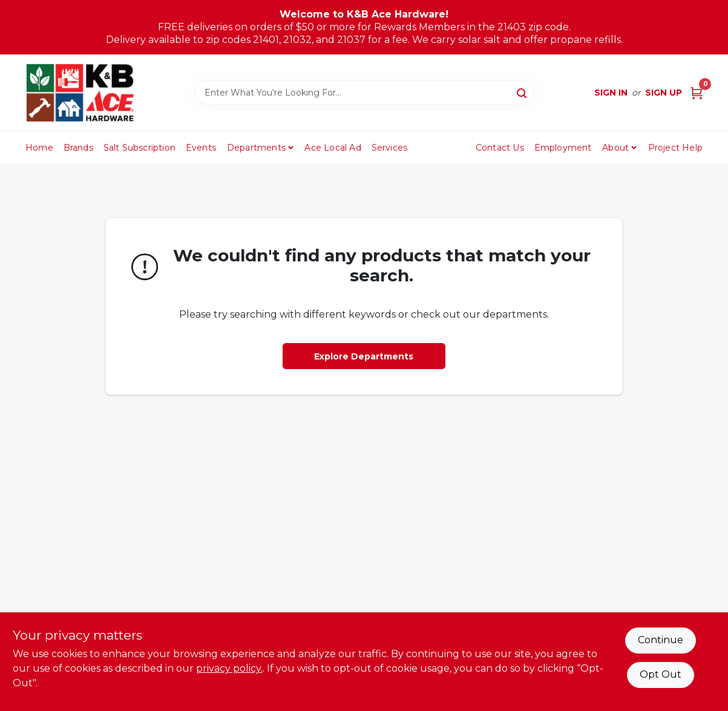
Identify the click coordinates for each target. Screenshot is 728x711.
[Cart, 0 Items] (697, 93)
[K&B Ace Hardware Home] (80, 93)
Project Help (675, 148)
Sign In (611, 93)
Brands (78, 148)
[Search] (523, 92)
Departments (256, 148)
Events (201, 148)
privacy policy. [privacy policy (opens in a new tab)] (229, 668)
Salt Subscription (139, 148)
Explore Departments (364, 356)
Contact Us (500, 148)
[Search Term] (364, 93)
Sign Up (664, 93)
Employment (563, 148)
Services (390, 148)
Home (39, 148)
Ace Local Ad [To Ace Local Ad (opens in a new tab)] (333, 148)
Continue (661, 640)
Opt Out (661, 674)
